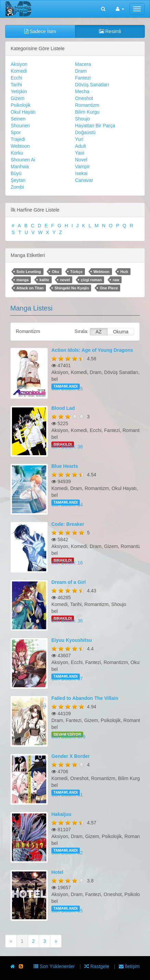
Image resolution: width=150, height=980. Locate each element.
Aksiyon (19, 64)
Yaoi (80, 153)
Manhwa (20, 167)
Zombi (17, 187)
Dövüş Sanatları (92, 85)
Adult (80, 146)
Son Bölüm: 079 (68, 737)
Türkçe (76, 272)
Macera (83, 64)
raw (116, 280)
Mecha (82, 91)
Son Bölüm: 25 (67, 389)
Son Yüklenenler (55, 966)
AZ (99, 332)
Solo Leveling (29, 272)
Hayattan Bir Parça (95, 126)
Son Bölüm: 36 (67, 621)
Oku (55, 272)
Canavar (84, 180)
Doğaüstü (85, 132)
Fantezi (83, 78)
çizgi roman (91, 280)
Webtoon (20, 146)
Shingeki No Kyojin (72, 288)
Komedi (19, 71)
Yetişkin (19, 91)
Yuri (79, 139)
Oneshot (84, 98)
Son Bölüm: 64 (67, 505)
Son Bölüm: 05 (67, 911)
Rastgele (97, 966)
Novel (81, 160)
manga (22, 280)
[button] (120, 9)
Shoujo (83, 119)
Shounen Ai (23, 160)
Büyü (16, 173)
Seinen (18, 119)
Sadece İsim (40, 31)
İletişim (129, 966)
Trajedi (18, 139)
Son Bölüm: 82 (67, 853)
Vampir (82, 167)
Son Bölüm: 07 (67, 679)
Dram (81, 71)
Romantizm (87, 105)
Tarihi (16, 85)
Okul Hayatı (23, 112)
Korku (17, 153)
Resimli (110, 31)
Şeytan (18, 180)
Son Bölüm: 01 (67, 795)
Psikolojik (21, 105)
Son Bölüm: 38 (67, 447)
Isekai (81, 173)
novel (65, 280)
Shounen (20, 126)
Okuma (121, 332)
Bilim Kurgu (87, 112)
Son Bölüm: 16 (67, 563)
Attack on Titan (30, 288)
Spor (16, 132)
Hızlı (124, 272)
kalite (44, 280)
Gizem (17, 98)
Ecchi (16, 78)
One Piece (109, 288)
